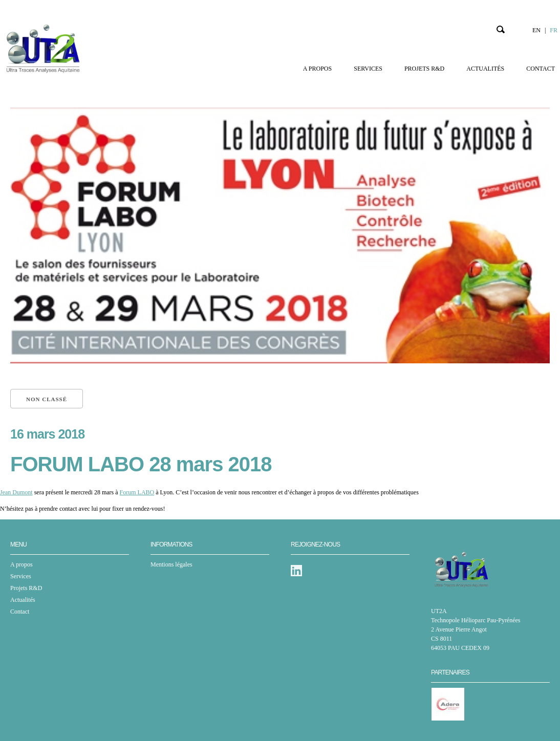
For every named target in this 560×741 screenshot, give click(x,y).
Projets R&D (424, 69)
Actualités (485, 69)
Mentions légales (171, 564)
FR (554, 30)
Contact (541, 69)
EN (536, 30)
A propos (317, 69)
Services (368, 69)
